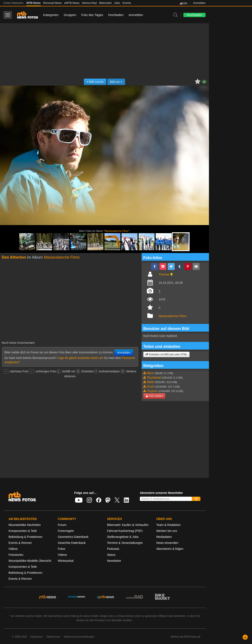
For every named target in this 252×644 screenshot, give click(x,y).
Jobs (117, 3)
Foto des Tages (92, 15)
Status (111, 555)
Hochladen (116, 15)
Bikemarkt (105, 3)
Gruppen (70, 15)
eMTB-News (72, 3)
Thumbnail (154, 378)
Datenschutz (53, 637)
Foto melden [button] (154, 396)
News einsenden (167, 543)
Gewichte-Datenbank (72, 543)
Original (152, 391)
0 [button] (204, 82)
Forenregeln (66, 531)
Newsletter (114, 561)
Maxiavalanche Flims (117, 231)
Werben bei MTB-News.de (186, 637)
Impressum (37, 637)
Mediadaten (164, 537)
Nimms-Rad (89, 3)
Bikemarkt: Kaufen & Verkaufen (128, 525)
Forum (62, 525)
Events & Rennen (20, 543)
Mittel (150, 382)
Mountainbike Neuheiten (25, 525)
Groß (150, 386)
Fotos (62, 549)
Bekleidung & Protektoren (25, 537)
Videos (13, 549)
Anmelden (199, 3)
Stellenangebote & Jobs (123, 537)
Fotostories (16, 555)
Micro (151, 373)
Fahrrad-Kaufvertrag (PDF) (125, 531)
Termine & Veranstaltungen (125, 543)
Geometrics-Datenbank (73, 537)
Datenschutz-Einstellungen (79, 637)
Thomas (164, 274)
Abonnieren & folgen (170, 549)
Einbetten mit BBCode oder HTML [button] (166, 354)
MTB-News (33, 3)
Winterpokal (66, 561)
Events (127, 3)
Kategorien (51, 15)
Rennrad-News (53, 3)
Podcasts (113, 549)
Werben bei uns (167, 531)
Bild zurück (95, 82)
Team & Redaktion (168, 525)
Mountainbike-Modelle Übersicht (30, 561)
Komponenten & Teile (23, 531)
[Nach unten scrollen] (245, 637)
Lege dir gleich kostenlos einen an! (80, 358)
